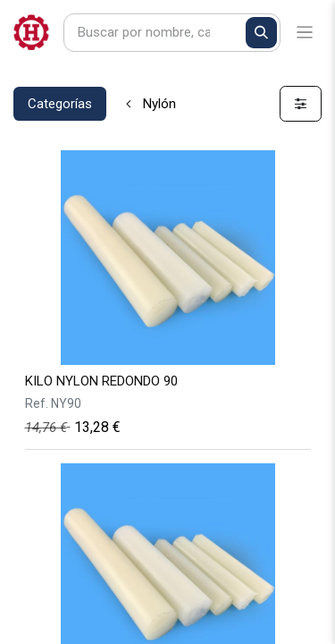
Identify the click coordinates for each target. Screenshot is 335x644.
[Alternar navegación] (305, 33)
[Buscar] (261, 33)
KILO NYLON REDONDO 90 (101, 381)
